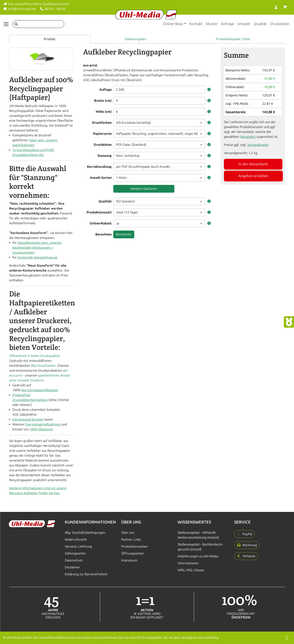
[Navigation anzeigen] (6, 24)
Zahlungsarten (75, 553)
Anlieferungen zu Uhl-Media (198, 556)
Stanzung (105, 156)
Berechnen (104, 234)
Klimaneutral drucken (28, 419)
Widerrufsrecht (76, 540)
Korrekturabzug (99, 167)
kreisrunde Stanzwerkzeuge (37, 257)
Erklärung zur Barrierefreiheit (86, 574)
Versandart (248, 137)
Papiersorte (102, 134)
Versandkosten (258, 145)
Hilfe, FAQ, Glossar (191, 570)
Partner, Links (131, 540)
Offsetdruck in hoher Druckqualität (34, 356)
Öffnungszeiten (133, 553)
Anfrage (227, 24)
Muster (212, 24)
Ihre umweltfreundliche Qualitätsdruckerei (36, 4)
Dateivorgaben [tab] (136, 39)
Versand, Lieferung (78, 546)
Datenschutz (74, 560)
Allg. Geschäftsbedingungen (85, 533)
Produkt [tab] (50, 39)
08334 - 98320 (53, 9)
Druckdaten (280, 24)
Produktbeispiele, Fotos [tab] (233, 39)
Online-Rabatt (101, 223)
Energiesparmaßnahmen (43, 424)
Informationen (188, 563)
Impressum (129, 560)
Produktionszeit (99, 212)
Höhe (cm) (104, 112)
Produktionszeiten (134, 546)
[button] (209, 90)
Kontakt (196, 24)
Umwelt (244, 24)
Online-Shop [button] (173, 24)
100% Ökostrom (41, 429)
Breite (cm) (103, 101)
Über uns (128, 533)
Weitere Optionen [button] (144, 189)
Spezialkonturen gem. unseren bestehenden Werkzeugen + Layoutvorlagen (37, 248)
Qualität (260, 24)
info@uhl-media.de (19, 9)
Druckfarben (102, 123)
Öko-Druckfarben (43, 366)
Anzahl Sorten (101, 178)
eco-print (90, 65)
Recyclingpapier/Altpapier (40, 390)
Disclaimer (72, 567)
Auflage (105, 90)
